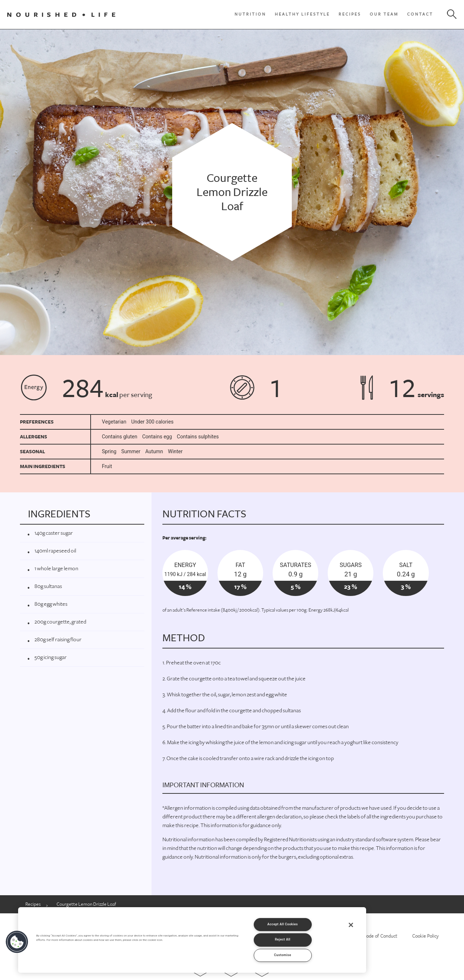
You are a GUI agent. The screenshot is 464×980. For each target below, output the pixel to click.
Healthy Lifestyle (302, 14)
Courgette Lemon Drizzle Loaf (86, 904)
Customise (283, 955)
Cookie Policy (425, 936)
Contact (420, 14)
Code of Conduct (380, 936)
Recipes (350, 14)
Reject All (283, 940)
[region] (192, 940)
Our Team (384, 14)
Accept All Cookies (282, 924)
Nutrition (250, 14)
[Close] (351, 925)
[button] (17, 942)
